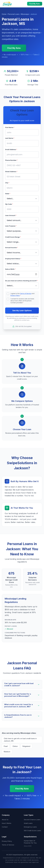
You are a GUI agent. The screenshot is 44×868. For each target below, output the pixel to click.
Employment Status (13, 259)
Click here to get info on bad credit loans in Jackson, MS (20, 740)
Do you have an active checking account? (22, 281)
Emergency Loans (30, 827)
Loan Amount (11, 215)
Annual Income (11, 248)
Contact (5, 827)
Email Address (11, 150)
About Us (5, 820)
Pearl (6, 746)
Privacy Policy (15, 295)
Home (4, 14)
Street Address (11, 172)
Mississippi (25, 14)
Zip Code (9, 204)
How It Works (7, 823)
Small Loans (28, 823)
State (8, 194)
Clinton (15, 746)
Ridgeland (26, 746)
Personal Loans (14, 14)
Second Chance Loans (32, 820)
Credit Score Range (13, 237)
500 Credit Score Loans (32, 831)
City (7, 183)
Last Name (10, 138)
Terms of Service (26, 294)
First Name (10, 127)
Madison (7, 752)
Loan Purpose (11, 226)
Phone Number (11, 160)
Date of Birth (10, 269)
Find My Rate (35, 4)
